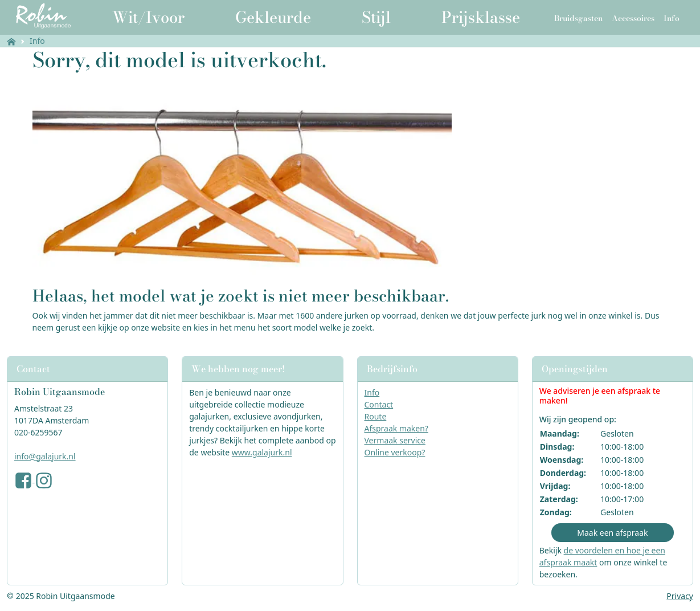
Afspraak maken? (396, 428)
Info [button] (672, 18)
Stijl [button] (376, 17)
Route (376, 416)
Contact (379, 404)
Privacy (680, 596)
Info (37, 41)
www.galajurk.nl (262, 452)
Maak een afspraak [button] (612, 533)
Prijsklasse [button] (481, 17)
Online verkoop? (395, 452)
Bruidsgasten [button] (578, 18)
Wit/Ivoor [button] (148, 17)
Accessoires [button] (633, 18)
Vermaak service (395, 440)
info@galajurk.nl (45, 456)
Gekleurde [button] (273, 17)
